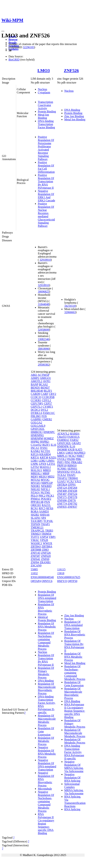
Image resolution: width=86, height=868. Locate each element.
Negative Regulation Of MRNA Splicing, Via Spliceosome (74, 766)
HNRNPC (49, 432)
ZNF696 (62, 500)
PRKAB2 (77, 462)
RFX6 (50, 508)
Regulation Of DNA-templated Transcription (47, 598)
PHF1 (61, 462)
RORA (35, 511)
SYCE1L (76, 472)
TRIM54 (46, 534)
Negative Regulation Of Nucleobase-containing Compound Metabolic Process (46, 801)
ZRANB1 (45, 562)
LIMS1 (50, 461)
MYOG (45, 480)
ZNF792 (72, 504)
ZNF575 (62, 497)
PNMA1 (36, 499)
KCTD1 (46, 451)
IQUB (71, 450)
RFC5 (42, 508)
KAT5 (79, 450)
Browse (13, 39)
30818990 (44, 349)
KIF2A (35, 454)
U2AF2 (61, 481)
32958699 (44, 330)
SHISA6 (45, 515)
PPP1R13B (37, 502)
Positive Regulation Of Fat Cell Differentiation (46, 167)
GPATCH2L (38, 429)
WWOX (48, 543)
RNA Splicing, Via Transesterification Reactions (75, 801)
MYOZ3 (36, 483)
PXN (47, 502)
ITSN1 (44, 448)
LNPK (34, 464)
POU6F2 (46, 499)
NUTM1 (45, 492)
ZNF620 (46, 556)
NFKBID (46, 486)
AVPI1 (47, 381)
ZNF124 (62, 488)
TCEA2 (62, 475)
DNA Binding (72, 110)
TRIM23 (36, 534)
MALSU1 (36, 470)
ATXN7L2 (63, 434)
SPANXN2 (64, 472)
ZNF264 (72, 488)
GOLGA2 (36, 423)
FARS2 (74, 440)
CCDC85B (48, 397)
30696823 (44, 292)
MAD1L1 (45, 467)
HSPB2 (35, 442)
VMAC (35, 540)
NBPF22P (47, 483)
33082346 (44, 339)
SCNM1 (62, 469)
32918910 (45, 260)
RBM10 (72, 465)
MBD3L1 (36, 473)
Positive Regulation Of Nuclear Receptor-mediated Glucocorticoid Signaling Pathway (46, 215)
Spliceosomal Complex (72, 785)
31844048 (44, 304)
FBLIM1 (36, 416)
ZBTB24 (62, 484)
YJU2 (78, 481)
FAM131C (49, 413)
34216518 (70, 306)
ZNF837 (72, 507)
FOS (44, 416)
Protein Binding (47, 111)
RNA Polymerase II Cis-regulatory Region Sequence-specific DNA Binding (46, 824)
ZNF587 (36, 556)
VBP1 (52, 537)
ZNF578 (72, 497)
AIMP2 (35, 378)
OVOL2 (62, 459)
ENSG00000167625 (69, 577)
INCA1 (35, 448)
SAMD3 (44, 511)
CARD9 (35, 394)
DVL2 (44, 410)
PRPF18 (62, 465)
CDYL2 (47, 400)
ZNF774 (62, 504)
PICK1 (50, 496)
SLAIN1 (36, 518)
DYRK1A (36, 413)
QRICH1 (36, 505)
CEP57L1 (36, 407)
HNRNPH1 (37, 435)
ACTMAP (44, 375)
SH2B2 (35, 515)
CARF (44, 394)
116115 (61, 569)
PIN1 (68, 462)
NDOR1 (35, 486)
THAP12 (62, 478)
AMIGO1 (45, 378)
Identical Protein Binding (47, 619)
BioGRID (14, 60)
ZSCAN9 (36, 566)
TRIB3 (49, 531)
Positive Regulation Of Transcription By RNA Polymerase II (46, 181)
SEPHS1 (72, 469)
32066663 (70, 312)
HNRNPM (37, 438)
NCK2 (72, 456)
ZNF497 (62, 494)
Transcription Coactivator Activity (45, 105)
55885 (34, 569)
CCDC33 (36, 397)
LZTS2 (35, 467)
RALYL (46, 505)
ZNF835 (62, 507)
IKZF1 (46, 445)
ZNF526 (71, 70)
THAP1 (45, 524)
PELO (34, 496)
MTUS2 (35, 480)
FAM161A (73, 437)
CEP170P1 (37, 403)
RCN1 (34, 508)
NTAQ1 (35, 492)
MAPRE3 (80, 453)
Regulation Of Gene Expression (74, 684)
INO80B (62, 450)
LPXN (43, 464)
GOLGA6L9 (38, 426)
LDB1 (34, 461)
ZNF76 (72, 500)
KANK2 (36, 451)
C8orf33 (62, 437)
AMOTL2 (37, 381)
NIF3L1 (45, 489)
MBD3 (47, 470)
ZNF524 (72, 494)
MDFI (34, 477)
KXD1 (53, 457)
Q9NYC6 (47, 581)
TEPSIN (36, 524)
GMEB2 (47, 419)
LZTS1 (51, 464)
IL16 (53, 445)
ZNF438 (72, 491)
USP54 (44, 537)
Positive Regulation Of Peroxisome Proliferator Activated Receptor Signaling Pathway (46, 148)
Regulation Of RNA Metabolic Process (47, 627)
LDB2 (42, 461)
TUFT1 (35, 537)
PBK (78, 459)
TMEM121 (37, 527)
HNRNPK (63, 446)
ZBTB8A (47, 546)
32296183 (28, 47)
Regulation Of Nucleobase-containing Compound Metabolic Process (46, 641)
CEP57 (48, 403)
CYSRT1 (48, 407)
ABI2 (34, 375)
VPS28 (44, 540)
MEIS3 (43, 477)
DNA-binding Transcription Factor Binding (46, 124)
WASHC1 (36, 543)
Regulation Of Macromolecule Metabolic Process (47, 720)
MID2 (51, 477)
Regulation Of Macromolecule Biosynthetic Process (47, 689)
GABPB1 (36, 419)
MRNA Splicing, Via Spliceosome (74, 792)
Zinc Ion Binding (74, 116)
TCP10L (48, 521)
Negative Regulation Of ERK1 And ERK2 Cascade (46, 196)
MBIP (46, 473)
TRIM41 (73, 478)
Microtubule (45, 789)
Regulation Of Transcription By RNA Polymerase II (46, 660)
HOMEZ (49, 438)
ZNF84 (35, 562)
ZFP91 (72, 484)
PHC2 (42, 496)
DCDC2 (35, 410)
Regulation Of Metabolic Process (46, 741)
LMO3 (44, 70)
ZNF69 (45, 559)
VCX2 (70, 481)
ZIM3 (45, 550)
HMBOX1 (37, 432)
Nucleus (42, 89)
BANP (34, 384)
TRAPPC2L (38, 531)
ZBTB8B (36, 550)
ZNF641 (36, 559)
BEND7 (45, 388)
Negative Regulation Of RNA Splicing (72, 778)
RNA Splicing (72, 809)
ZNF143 (36, 553)
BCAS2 (43, 384)
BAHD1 (75, 434)
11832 (34, 573)
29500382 (44, 365)
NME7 (80, 456)
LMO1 (61, 453)
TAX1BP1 (37, 521)
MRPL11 (62, 456)
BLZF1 (48, 391)
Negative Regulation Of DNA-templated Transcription (47, 765)
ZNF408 (62, 491)
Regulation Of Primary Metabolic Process (46, 673)
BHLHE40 (37, 391)
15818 (61, 573)
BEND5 (35, 388)
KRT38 (44, 457)
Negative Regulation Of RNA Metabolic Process (47, 752)
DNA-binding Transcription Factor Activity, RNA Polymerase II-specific (74, 752)
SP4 (44, 518)
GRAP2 (76, 443)
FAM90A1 (63, 440)
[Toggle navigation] (3, 31)
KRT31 (35, 457)
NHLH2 (35, 489)
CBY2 (53, 394)
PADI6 (71, 459)
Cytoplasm (44, 92)
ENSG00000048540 (42, 577)
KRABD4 (45, 454)
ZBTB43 (36, 546)
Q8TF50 (72, 581)
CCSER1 (36, 400)
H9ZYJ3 (62, 581)
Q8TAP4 (36, 581)
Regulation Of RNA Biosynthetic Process (46, 609)
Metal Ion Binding (43, 116)
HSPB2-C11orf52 (40, 443)
